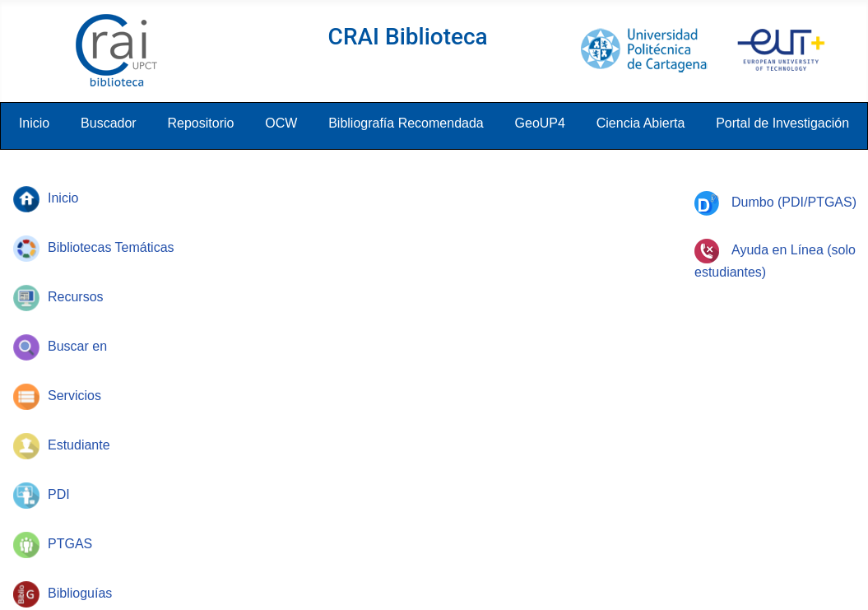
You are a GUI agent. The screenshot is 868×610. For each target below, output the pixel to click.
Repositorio (200, 123)
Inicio (34, 123)
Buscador (109, 123)
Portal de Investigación (782, 123)
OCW (281, 123)
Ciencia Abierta (641, 123)
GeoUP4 (540, 123)
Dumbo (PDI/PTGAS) (775, 202)
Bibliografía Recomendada (406, 123)
